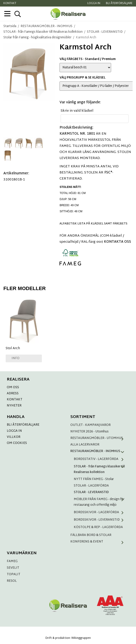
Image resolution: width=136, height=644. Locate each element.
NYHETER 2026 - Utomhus (89, 432)
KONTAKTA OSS (117, 242)
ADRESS (13, 394)
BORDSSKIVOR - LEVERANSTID (100, 520)
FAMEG (12, 561)
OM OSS (13, 387)
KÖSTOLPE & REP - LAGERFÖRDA (98, 527)
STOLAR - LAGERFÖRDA (91, 486)
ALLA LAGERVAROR (85, 445)
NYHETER (14, 406)
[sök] (18, 14)
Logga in (94, 3)
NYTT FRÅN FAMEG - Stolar (94, 479)
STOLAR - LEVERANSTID (91, 492)
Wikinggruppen (81, 638)
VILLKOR (14, 437)
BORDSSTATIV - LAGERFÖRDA (100, 459)
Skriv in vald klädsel (77, 111)
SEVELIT (13, 568)
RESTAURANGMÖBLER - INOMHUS (99, 451)
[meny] (7, 14)
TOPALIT (14, 574)
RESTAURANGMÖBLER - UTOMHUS (99, 438)
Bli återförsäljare (119, 3)
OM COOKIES (17, 443)
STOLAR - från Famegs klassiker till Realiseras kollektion (100, 469)
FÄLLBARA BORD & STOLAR (91, 535)
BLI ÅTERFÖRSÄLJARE (23, 425)
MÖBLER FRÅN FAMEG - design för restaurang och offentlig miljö (100, 502)
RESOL (12, 581)
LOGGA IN (14, 431)
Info (16, 358)
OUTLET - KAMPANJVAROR (91, 425)
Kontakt (10, 3)
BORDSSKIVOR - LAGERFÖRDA (100, 512)
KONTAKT (15, 400)
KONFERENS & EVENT (99, 542)
